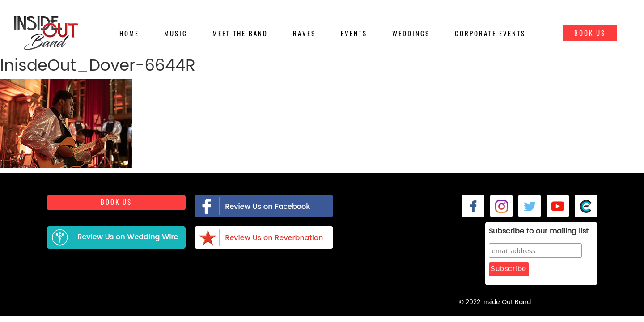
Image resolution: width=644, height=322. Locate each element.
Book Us (590, 33)
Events (354, 34)
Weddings (411, 34)
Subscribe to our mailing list (516, 232)
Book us (116, 206)
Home (129, 34)
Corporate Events (490, 34)
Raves (304, 34)
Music (176, 34)
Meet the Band (240, 34)
